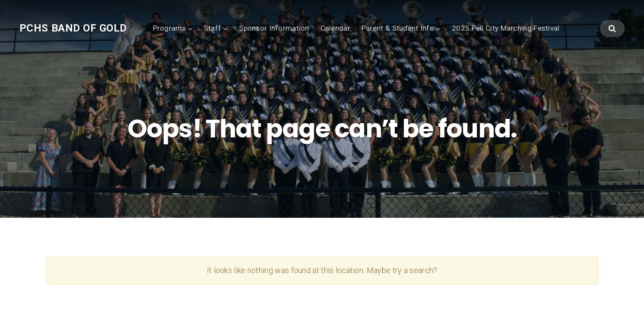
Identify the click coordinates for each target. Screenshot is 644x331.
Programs (170, 28)
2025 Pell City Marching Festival (506, 28)
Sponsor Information (274, 28)
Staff (213, 28)
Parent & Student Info (398, 28)
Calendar (335, 28)
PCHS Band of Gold (73, 28)
